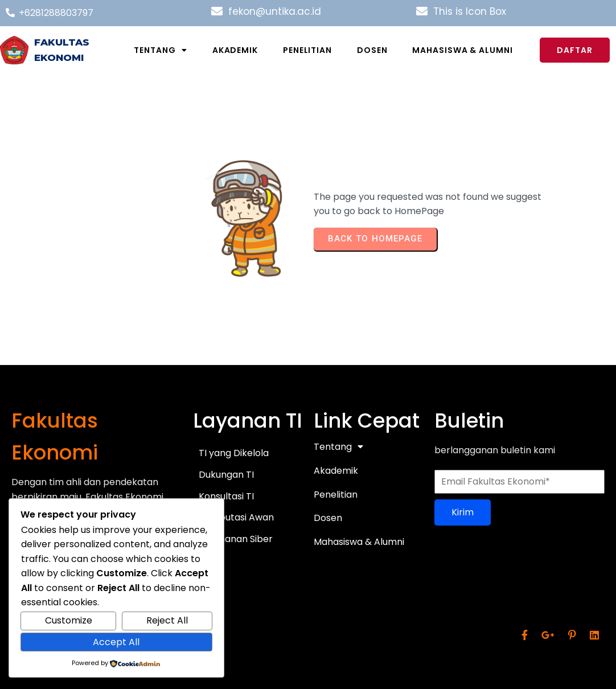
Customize (69, 620)
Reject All (167, 620)
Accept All (116, 642)
